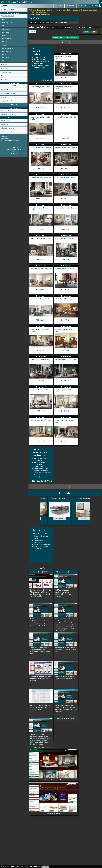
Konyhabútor (7, 32)
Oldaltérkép (14, 105)
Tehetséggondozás (7, 132)
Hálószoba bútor (8, 23)
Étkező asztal (7, 42)
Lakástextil (6, 76)
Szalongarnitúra (8, 48)
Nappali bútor (7, 26)
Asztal (5, 45)
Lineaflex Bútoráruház (8, 111)
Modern (68, 28)
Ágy (4, 19)
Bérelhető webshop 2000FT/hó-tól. (42, 481)
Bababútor (5, 65)
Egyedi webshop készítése (9, 93)
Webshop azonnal (7, 90)
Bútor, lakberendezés (8, 16)
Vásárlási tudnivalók (8, 10)
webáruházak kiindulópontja (16, 2)
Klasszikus (51, 28)
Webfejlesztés (6, 121)
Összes (33, 31)
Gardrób (6, 35)
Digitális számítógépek (8, 128)
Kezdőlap (32, 15)
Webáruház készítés (14, 149)
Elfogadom (45, 867)
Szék (5, 61)
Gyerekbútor (6, 68)
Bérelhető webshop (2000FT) (10, 86)
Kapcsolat (5, 97)
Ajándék (5, 80)
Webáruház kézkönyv (8, 101)
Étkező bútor (7, 29)
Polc (5, 54)
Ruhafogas (6, 58)
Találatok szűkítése (87, 28)
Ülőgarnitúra (7, 39)
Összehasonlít (67, 54)
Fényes (60, 28)
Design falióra (7, 51)
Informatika (5, 124)
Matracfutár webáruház (9, 114)
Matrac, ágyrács (7, 72)
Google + (14, 151)
